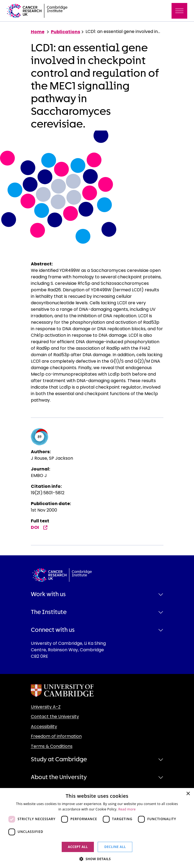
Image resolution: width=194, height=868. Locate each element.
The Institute (49, 612)
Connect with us (53, 630)
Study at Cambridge (59, 759)
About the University (59, 777)
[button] (97, 859)
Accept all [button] (78, 847)
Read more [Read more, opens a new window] (127, 809)
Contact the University (55, 717)
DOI (39, 527)
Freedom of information (56, 736)
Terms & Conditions (52, 746)
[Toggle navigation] (179, 11)
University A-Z (46, 707)
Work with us (48, 594)
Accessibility (44, 727)
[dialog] (97, 828)
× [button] (188, 794)
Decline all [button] (115, 847)
